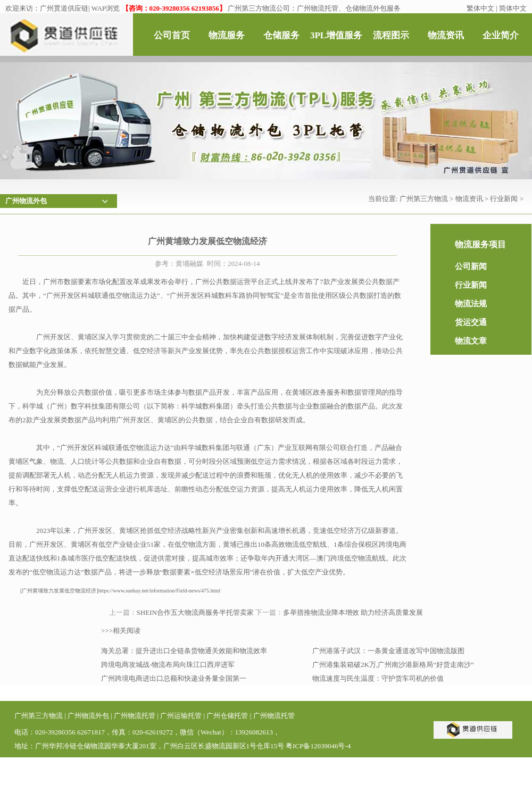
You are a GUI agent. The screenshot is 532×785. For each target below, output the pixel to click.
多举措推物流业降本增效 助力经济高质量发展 (353, 612)
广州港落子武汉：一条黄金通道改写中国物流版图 (388, 651)
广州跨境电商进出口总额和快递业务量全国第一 (174, 678)
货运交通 (471, 322)
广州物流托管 (135, 716)
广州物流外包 (88, 716)
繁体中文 (480, 8)
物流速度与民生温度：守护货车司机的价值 (378, 678)
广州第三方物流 (424, 199)
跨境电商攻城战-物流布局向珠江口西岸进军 (168, 665)
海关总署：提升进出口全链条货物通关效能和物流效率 (184, 651)
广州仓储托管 (227, 716)
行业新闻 (504, 199)
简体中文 (513, 8)
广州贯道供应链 (64, 8)
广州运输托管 (181, 716)
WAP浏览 (106, 8)
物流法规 (471, 304)
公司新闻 (471, 266)
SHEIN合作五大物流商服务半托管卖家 (195, 612)
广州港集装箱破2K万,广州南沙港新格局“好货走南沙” (393, 665)
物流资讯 (469, 199)
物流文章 (471, 341)
